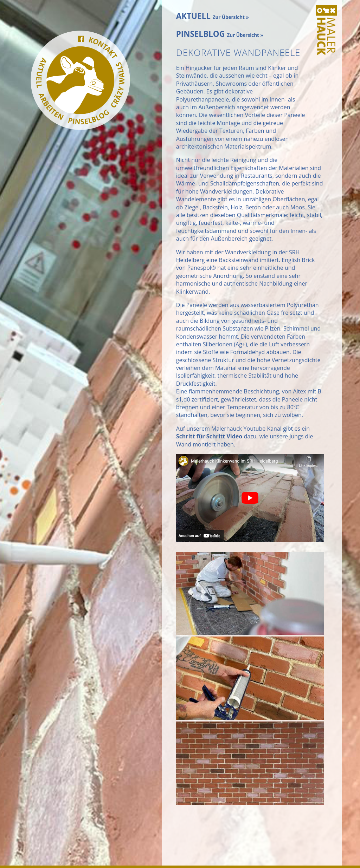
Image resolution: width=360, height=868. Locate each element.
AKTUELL (213, 16)
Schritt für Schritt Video (209, 436)
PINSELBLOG (220, 34)
